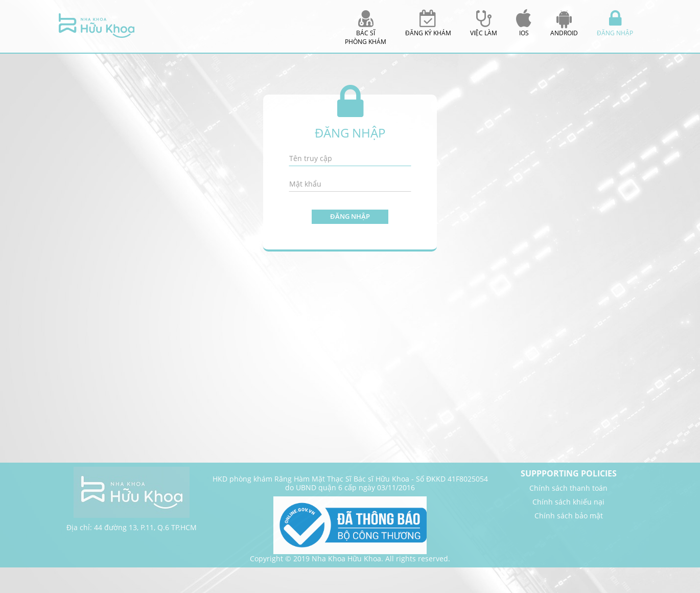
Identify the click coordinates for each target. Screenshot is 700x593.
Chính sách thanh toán (568, 488)
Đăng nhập (350, 216)
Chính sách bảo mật (569, 516)
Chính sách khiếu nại (568, 502)
